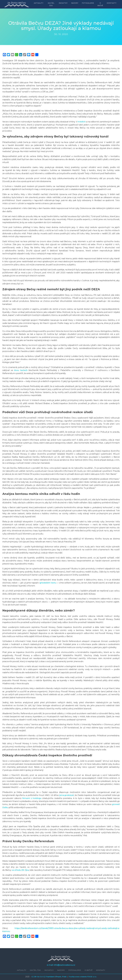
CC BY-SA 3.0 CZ (39, 977)
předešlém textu (48, 583)
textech (24, 370)
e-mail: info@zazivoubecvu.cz (61, 965)
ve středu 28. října (20, 870)
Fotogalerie (88, 3)
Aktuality (39, 3)
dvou (17, 370)
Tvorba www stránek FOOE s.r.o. (83, 977)
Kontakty (112, 3)
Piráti (64, 977)
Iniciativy (63, 3)
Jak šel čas (51, 4)
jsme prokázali (67, 795)
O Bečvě (100, 4)
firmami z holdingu (32, 798)
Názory (75, 3)
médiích (82, 122)
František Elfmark (54, 977)
